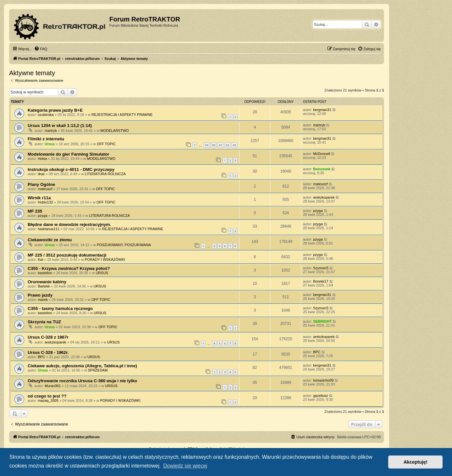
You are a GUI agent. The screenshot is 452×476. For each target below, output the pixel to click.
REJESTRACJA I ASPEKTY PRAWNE (122, 115)
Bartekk (44, 286)
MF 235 (35, 211)
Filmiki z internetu (46, 139)
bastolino (45, 273)
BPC (41, 357)
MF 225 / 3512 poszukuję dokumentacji (67, 255)
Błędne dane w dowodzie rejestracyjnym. (69, 224)
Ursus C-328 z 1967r (48, 337)
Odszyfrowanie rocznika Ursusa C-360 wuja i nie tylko (82, 381)
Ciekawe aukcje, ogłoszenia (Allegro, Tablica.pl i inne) (82, 366)
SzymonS (321, 268)
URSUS (102, 273)
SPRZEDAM (98, 370)
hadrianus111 (49, 229)
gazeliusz (321, 396)
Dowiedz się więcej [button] (185, 466)
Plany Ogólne (41, 184)
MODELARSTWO (114, 131)
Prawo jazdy (40, 295)
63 (235, 145)
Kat (41, 259)
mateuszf (45, 189)
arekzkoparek (324, 197)
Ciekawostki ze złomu (50, 240)
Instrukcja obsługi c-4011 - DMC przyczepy (71, 169)
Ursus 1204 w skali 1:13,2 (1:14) (60, 126)
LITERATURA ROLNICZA (105, 174)
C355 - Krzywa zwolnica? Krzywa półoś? (69, 268)
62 (227, 145)
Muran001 (53, 386)
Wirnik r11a (39, 198)
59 (207, 145)
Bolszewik (322, 169)
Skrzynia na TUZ (44, 322)
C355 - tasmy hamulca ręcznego (60, 308)
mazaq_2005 (48, 400)
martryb (51, 131)
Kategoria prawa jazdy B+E (55, 110)
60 (214, 145)
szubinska (46, 115)
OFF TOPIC (106, 144)
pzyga (42, 216)
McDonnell (322, 154)
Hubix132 (45, 202)
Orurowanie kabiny (47, 282)
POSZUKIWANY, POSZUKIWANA (124, 245)
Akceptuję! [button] (416, 462)
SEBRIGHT (322, 321)
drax (41, 174)
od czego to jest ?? (47, 396)
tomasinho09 (323, 380)
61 (221, 145)
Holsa (42, 159)
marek (43, 300)
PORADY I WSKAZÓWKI (105, 259)
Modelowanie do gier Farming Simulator (68, 154)
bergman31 (322, 110)
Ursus (50, 144)
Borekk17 (321, 281)
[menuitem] (41, 49)
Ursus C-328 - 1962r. (48, 352)
